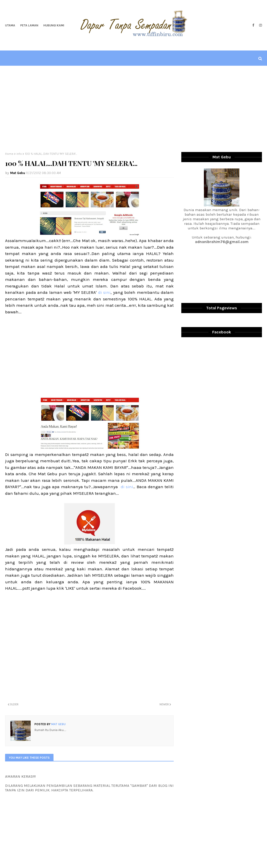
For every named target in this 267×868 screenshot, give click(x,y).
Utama (10, 25)
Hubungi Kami (54, 25)
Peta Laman (29, 25)
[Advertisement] (134, 109)
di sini (104, 292)
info (19, 154)
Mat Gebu (18, 173)
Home (9, 154)
